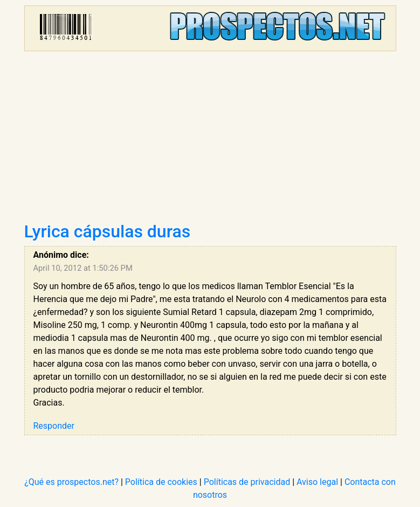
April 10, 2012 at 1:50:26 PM (83, 268)
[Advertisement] (210, 140)
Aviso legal (317, 482)
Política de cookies (161, 482)
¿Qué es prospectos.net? (71, 482)
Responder (54, 426)
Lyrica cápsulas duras (108, 231)
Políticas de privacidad (247, 482)
